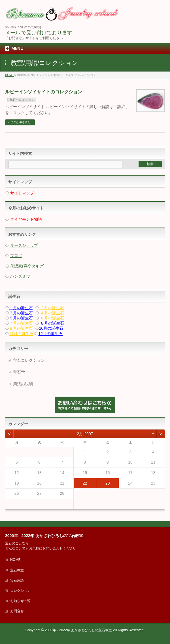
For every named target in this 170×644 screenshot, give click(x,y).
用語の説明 (23, 384)
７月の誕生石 (21, 323)
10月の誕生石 (51, 328)
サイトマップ (22, 193)
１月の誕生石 (21, 308)
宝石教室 (17, 570)
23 (108, 483)
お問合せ (17, 611)
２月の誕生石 (52, 308)
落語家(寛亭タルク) (27, 266)
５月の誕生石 (21, 318)
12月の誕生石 (50, 334)
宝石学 (19, 372)
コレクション (20, 591)
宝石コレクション (22, 100)
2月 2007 (85, 434)
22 (85, 483)
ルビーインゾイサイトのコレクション (44, 92)
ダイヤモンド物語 (25, 219)
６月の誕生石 (52, 318)
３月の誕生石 (21, 313)
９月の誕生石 (21, 328)
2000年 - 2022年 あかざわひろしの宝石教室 (78, 630)
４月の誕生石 (52, 313)
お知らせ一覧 (20, 601)
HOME (15, 560)
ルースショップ (24, 245)
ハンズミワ (20, 276)
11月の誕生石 (21, 334)
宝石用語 (17, 580)
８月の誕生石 (52, 323)
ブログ (16, 256)
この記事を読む (21, 122)
